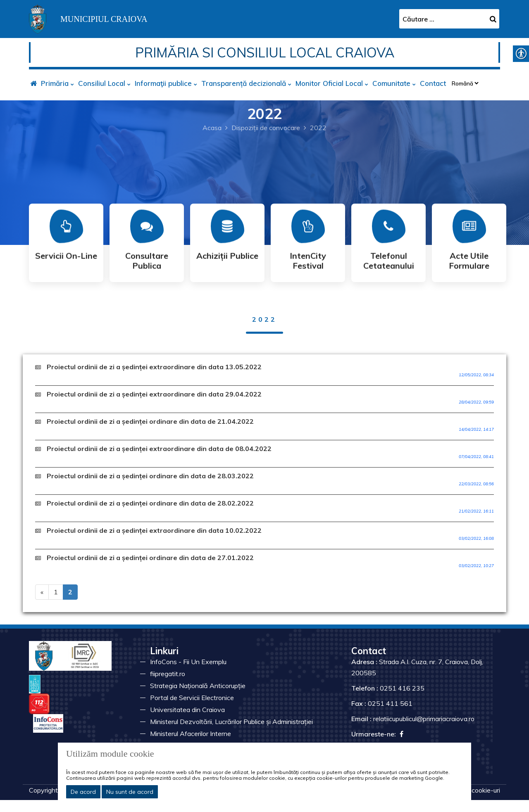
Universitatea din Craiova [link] (187, 710)
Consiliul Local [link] (102, 83)
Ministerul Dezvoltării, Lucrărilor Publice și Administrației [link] (231, 722)
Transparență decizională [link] (244, 83)
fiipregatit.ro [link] (168, 674)
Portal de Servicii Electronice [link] (192, 698)
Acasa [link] (212, 128)
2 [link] (70, 592)
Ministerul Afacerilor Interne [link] (191, 734)
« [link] (42, 592)
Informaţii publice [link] (163, 83)
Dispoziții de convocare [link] (266, 128)
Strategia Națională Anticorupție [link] (198, 686)
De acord (83, 792)
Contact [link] (433, 83)
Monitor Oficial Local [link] (329, 83)
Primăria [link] (55, 83)
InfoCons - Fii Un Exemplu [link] (188, 662)
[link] (88, 18)
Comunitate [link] (391, 83)
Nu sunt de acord (130, 792)
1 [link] (56, 592)
